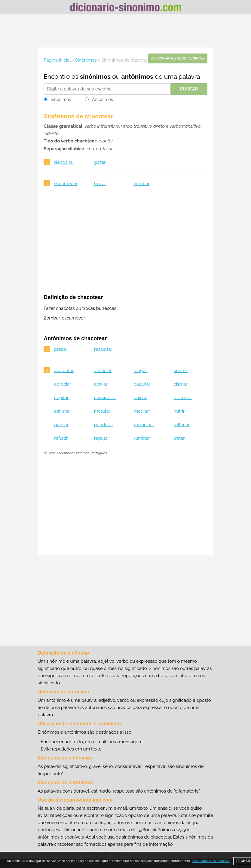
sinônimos (95, 76)
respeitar (103, 349)
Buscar (189, 89)
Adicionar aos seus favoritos (178, 58)
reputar (102, 438)
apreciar (63, 384)
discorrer (183, 398)
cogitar (61, 398)
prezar (61, 349)
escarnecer (66, 184)
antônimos (137, 76)
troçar (100, 184)
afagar (140, 371)
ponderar (104, 425)
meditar (142, 411)
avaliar (101, 384)
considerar (105, 398)
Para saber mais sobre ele (211, 861)
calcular (142, 384)
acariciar (103, 371)
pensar (61, 425)
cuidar (140, 398)
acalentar (64, 371)
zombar (142, 184)
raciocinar (144, 425)
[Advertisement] (126, 31)
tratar (179, 438)
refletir (61, 438)
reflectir (182, 425)
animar (181, 371)
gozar (100, 162)
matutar (102, 411)
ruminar (142, 438)
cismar (181, 384)
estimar (62, 411)
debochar (64, 162)
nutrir (179, 411)
